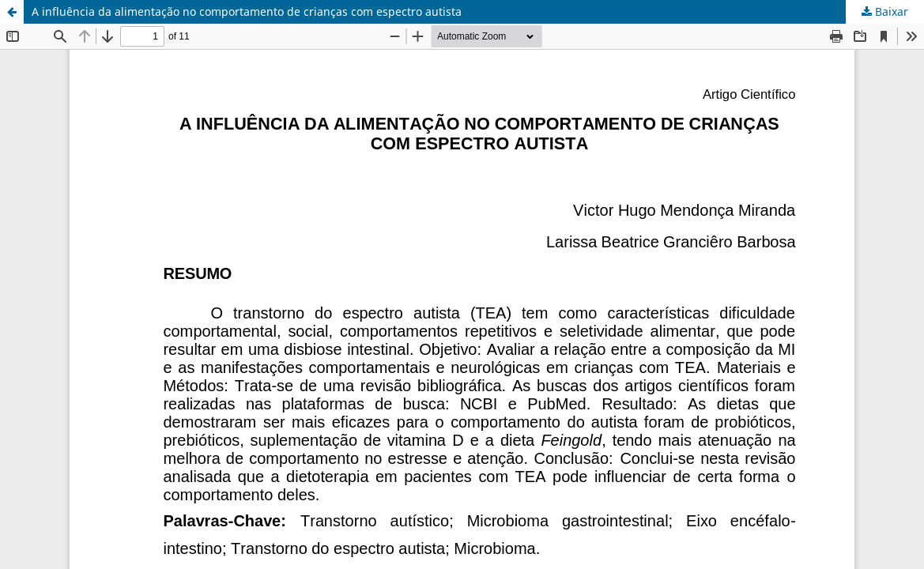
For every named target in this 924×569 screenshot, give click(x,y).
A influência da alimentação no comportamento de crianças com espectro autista (247, 11)
